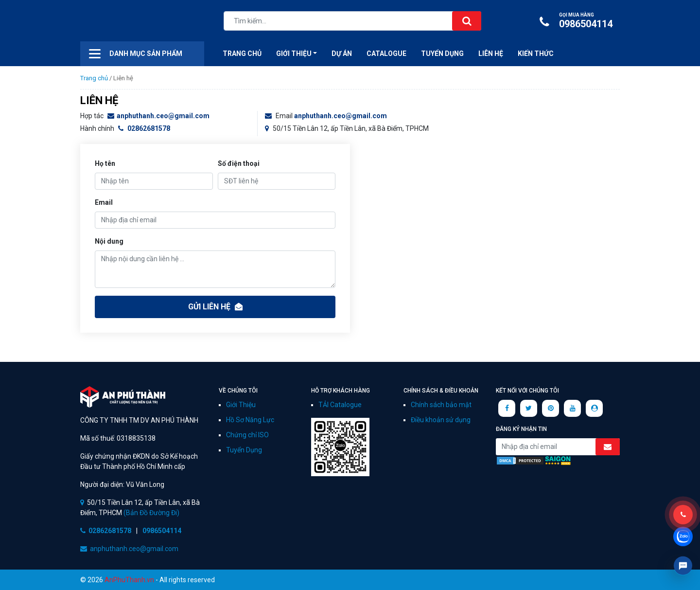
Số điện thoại (239, 163)
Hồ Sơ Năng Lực (250, 420)
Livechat (683, 566)
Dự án (342, 54)
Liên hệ (491, 54)
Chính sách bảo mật (441, 405)
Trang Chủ (242, 54)
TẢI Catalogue (340, 405)
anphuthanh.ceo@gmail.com (158, 116)
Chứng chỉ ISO (247, 435)
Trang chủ (94, 78)
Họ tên (105, 163)
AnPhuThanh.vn (129, 580)
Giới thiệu (294, 54)
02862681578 (144, 128)
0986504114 (578, 21)
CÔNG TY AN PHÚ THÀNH (129, 22)
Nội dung (109, 241)
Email (104, 202)
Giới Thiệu (241, 405)
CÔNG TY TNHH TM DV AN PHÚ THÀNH (123, 397)
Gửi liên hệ (215, 307)
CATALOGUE (386, 54)
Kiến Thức (536, 54)
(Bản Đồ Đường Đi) (151, 513)
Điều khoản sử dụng (441, 420)
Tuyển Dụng (442, 54)
